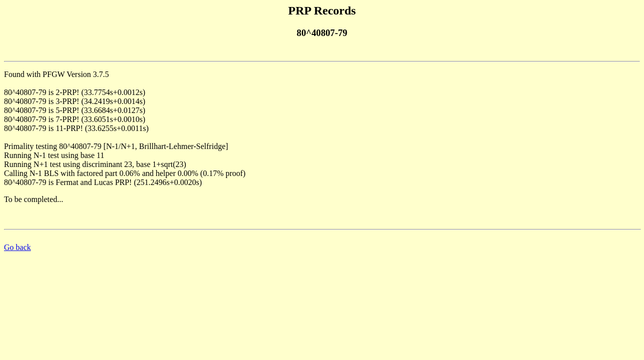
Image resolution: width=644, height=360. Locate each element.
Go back (17, 247)
